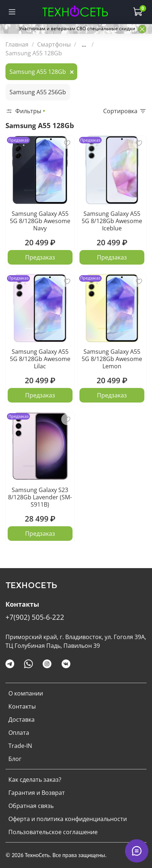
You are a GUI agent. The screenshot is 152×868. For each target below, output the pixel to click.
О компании (26, 693)
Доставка (22, 720)
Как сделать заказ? (35, 780)
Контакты (22, 706)
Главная (17, 44)
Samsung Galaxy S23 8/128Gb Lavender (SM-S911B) (40, 497)
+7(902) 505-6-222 (35, 617)
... (84, 44)
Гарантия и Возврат (37, 793)
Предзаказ (40, 257)
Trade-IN (20, 746)
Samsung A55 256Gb (38, 92)
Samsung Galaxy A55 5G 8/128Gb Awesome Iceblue (112, 221)
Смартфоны (54, 44)
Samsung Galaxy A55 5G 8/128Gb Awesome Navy (40, 221)
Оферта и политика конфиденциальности (68, 819)
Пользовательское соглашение (53, 832)
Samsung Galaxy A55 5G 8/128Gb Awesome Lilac (40, 359)
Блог (15, 759)
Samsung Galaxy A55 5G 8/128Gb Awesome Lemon (112, 359)
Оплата (19, 733)
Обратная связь (31, 806)
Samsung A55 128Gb (38, 72)
